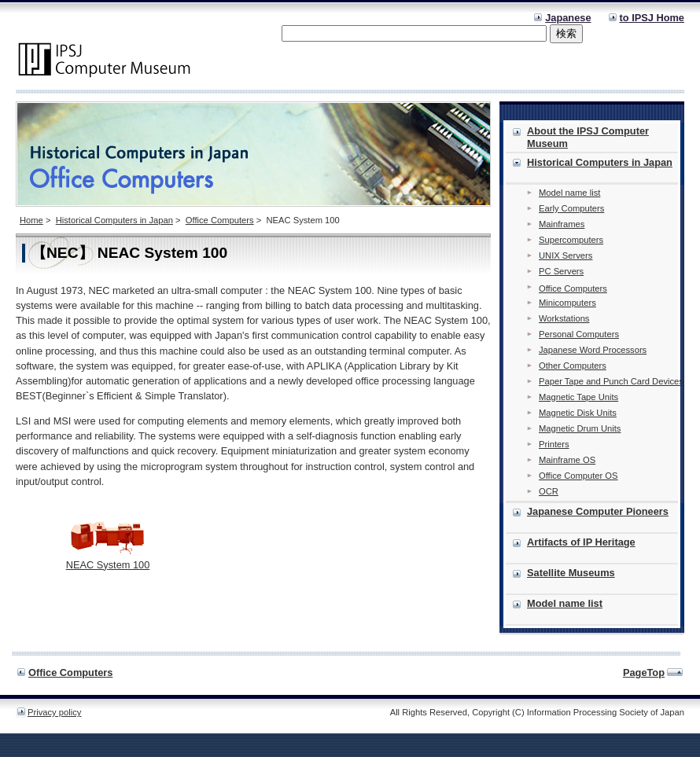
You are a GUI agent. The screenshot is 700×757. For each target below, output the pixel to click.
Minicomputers (567, 303)
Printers (554, 444)
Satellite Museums (571, 573)
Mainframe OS (567, 460)
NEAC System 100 (108, 565)
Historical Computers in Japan (114, 220)
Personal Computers (579, 334)
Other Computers (573, 366)
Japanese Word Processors (593, 350)
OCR (549, 491)
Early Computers (571, 208)
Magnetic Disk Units (578, 413)
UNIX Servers (566, 255)
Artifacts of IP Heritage (581, 542)
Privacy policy (54, 712)
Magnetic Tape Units (578, 397)
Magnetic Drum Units (580, 428)
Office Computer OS (578, 476)
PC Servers (561, 271)
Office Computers (220, 220)
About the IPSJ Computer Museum (588, 137)
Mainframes (562, 224)
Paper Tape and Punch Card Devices (611, 381)
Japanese (568, 18)
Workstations (564, 318)
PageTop (644, 672)
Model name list (569, 193)
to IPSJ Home (652, 18)
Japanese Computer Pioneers (598, 511)
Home (31, 220)
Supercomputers (571, 240)
